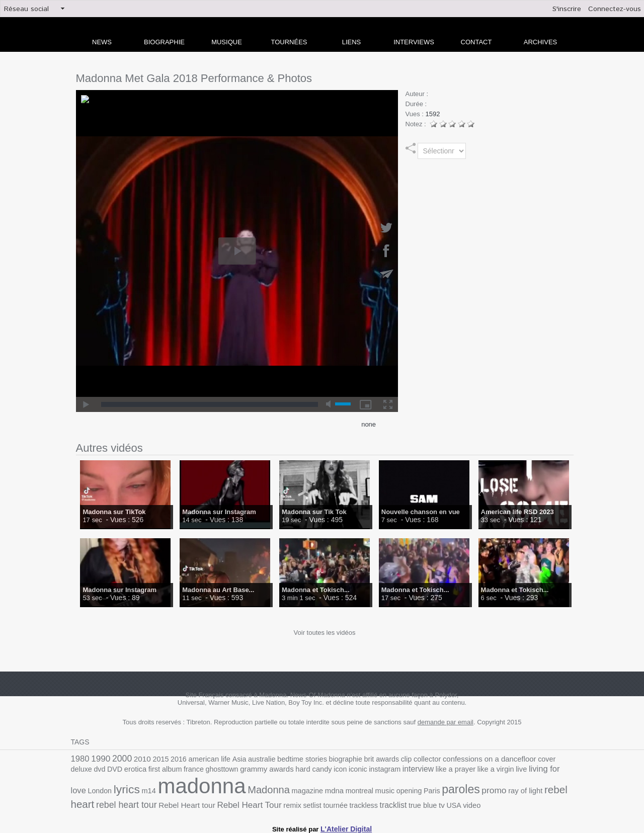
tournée (215, 803)
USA (325, 803)
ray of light (413, 791)
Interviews (414, 42)
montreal (258, 791)
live (441, 770)
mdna (235, 791)
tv (314, 802)
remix (174, 803)
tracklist (269, 802)
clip (384, 759)
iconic (289, 770)
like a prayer (380, 770)
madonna (112, 786)
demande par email (446, 722)
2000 (119, 758)
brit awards (361, 759)
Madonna (174, 790)
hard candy (247, 770)
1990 (99, 758)
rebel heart (454, 790)
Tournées (289, 42)
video (342, 803)
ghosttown (162, 770)
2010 (138, 759)
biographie (328, 759)
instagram (314, 770)
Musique (227, 42)
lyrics (531, 769)
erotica (81, 770)
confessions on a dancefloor (461, 759)
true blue (296, 803)
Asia (228, 759)
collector (404, 759)
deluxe (535, 759)
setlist (193, 803)
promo (384, 790)
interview (345, 770)
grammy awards (204, 770)
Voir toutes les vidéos (325, 633)
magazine (210, 791)
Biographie (164, 42)
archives (540, 42)
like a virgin (417, 770)
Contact (476, 42)
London (506, 770)
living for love (471, 770)
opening (305, 791)
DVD (566, 759)
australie (249, 759)
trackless (241, 803)
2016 (171, 759)
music (282, 791)
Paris (326, 791)
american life (200, 759)
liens (352, 42)
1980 (79, 758)
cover (515, 759)
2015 (155, 759)
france (136, 770)
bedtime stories (287, 759)
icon (272, 770)
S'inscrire (567, 9)
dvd (552, 759)
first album (109, 770)
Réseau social (26, 9)
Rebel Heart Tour (135, 802)
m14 (552, 770)
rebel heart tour (507, 790)
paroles (353, 790)
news (102, 42)
